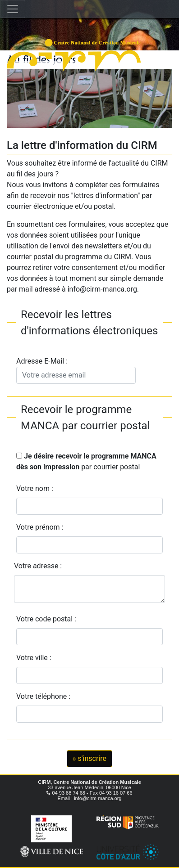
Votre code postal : (48, 619)
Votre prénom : (40, 527)
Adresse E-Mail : (76, 370)
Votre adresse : (38, 566)
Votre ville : (36, 658)
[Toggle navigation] (13, 9)
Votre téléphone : (45, 696)
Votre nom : (35, 488)
